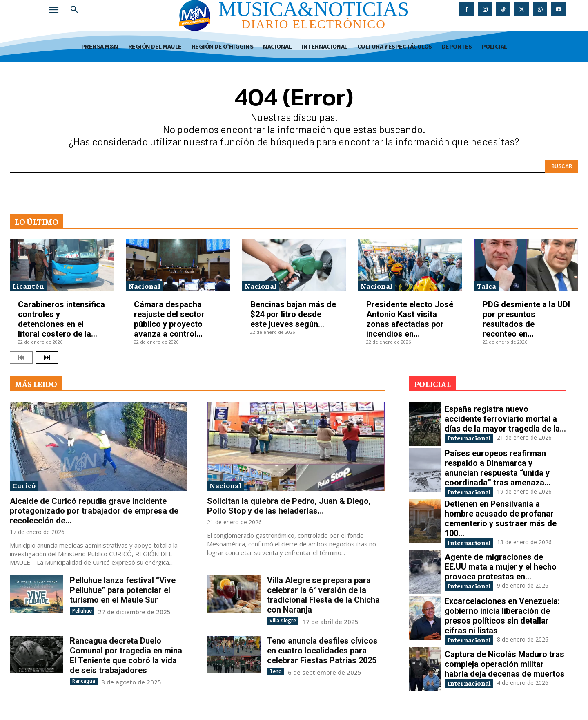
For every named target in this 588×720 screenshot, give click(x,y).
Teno (276, 671)
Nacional (144, 286)
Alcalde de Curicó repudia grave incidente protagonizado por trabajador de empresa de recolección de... (94, 511)
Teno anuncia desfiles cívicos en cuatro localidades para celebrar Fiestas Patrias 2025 (322, 650)
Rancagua (84, 681)
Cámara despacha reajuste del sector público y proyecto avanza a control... (169, 319)
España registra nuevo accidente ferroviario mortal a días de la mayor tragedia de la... (505, 418)
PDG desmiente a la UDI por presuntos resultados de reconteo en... (526, 319)
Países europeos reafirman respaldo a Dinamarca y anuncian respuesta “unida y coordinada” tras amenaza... (498, 468)
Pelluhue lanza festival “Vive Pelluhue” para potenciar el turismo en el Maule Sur (123, 590)
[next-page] (47, 358)
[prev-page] (21, 358)
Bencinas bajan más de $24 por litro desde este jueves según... (293, 314)
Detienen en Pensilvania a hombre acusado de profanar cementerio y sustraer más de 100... (501, 519)
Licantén (28, 286)
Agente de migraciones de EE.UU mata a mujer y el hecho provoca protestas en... (501, 568)
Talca (487, 286)
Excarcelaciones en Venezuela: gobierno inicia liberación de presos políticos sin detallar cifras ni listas (502, 617)
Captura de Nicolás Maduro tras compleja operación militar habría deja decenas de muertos (505, 666)
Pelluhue (82, 611)
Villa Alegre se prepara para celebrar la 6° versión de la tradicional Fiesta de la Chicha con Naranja (323, 595)
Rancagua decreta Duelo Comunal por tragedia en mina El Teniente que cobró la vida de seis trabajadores (126, 655)
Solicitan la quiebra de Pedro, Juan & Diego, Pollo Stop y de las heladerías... (289, 506)
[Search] (562, 166)
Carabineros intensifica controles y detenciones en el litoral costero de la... (61, 319)
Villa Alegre (283, 620)
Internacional (472, 438)
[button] (74, 10)
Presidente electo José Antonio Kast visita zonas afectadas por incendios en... (410, 319)
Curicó (24, 485)
